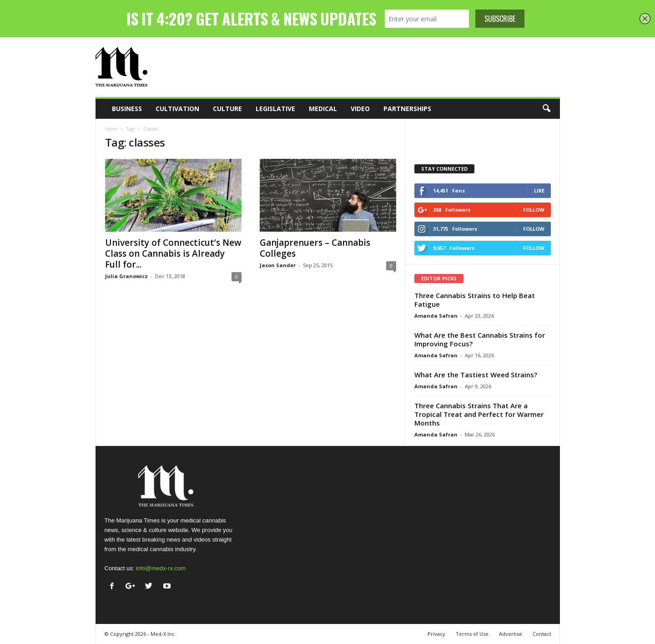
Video (360, 109)
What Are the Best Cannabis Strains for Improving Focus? (480, 339)
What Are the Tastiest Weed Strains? (476, 375)
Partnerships (407, 109)
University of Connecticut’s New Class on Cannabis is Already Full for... (173, 254)
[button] (546, 109)
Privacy (436, 634)
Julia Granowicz (126, 276)
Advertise (511, 634)
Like (539, 190)
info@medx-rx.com (161, 568)
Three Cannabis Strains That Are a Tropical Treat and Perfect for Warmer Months (479, 414)
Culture (227, 109)
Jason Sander (278, 265)
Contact (542, 634)
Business (127, 109)
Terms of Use (472, 634)
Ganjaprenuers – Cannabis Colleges (315, 248)
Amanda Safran (436, 316)
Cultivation (177, 109)
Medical (323, 109)
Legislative (275, 109)
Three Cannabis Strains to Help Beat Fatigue (475, 300)
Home (111, 129)
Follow (534, 210)
